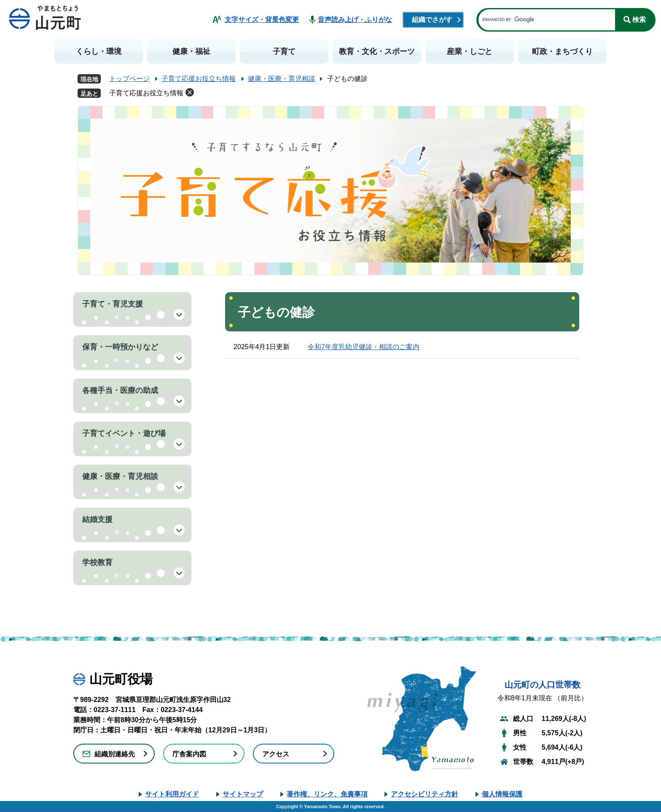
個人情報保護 (502, 794)
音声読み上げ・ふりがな (355, 20)
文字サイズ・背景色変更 (262, 20)
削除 (190, 92)
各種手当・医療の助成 (120, 390)
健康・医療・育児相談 (282, 79)
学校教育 (97, 562)
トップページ (129, 79)
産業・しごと (470, 51)
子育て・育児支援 (113, 304)
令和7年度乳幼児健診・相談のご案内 (364, 347)
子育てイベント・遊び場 (124, 433)
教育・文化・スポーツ (377, 51)
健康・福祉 (191, 51)
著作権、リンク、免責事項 (327, 794)
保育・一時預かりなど (120, 347)
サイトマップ (243, 794)
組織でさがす (432, 20)
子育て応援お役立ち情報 (199, 79)
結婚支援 (97, 519)
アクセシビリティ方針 (425, 794)
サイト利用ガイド (172, 794)
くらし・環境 (99, 51)
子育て (284, 51)
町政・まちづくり (562, 51)
